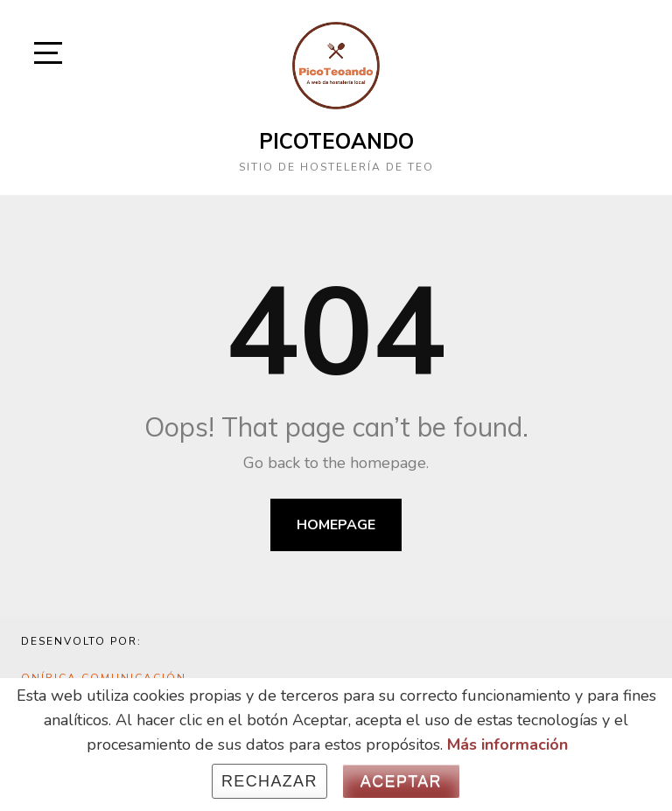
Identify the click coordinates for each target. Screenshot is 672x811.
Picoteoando (336, 141)
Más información (507, 745)
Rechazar (269, 781)
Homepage (336, 525)
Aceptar (401, 781)
